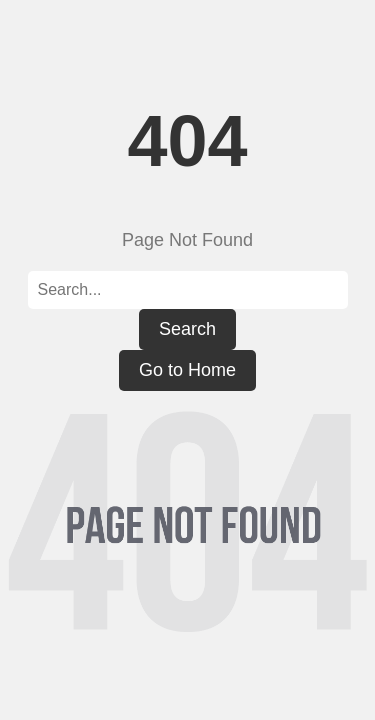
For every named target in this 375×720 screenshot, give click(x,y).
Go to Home (187, 370)
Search (187, 329)
